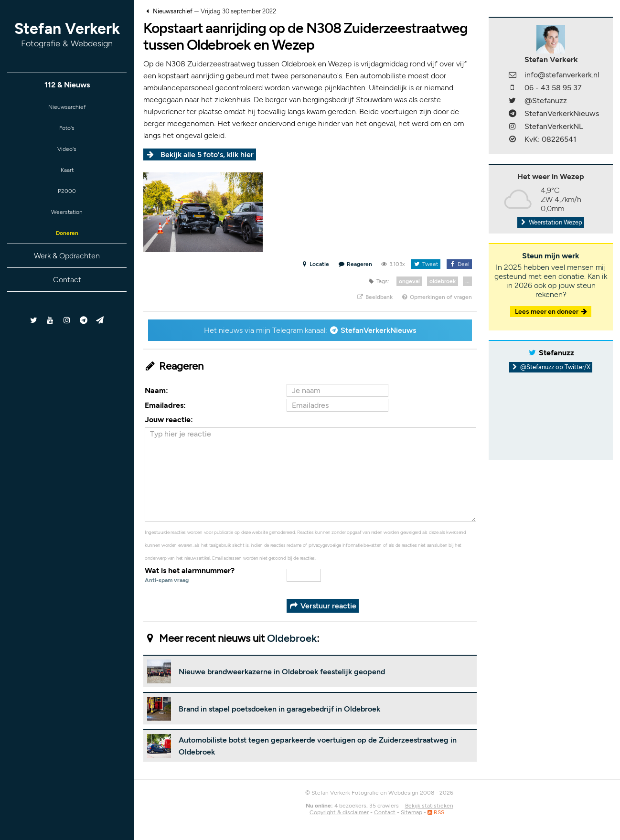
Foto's (67, 132)
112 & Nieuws (67, 85)
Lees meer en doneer (552, 312)
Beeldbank (374, 297)
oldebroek (443, 281)
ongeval (409, 281)
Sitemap (412, 812)
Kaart (67, 178)
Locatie (315, 264)
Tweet (425, 264)
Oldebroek (292, 638)
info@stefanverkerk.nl (562, 75)
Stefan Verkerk (67, 34)
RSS (436, 812)
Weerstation (67, 225)
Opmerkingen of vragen (437, 297)
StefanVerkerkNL (554, 126)
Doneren (67, 249)
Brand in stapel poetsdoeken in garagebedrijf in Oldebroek (279, 709)
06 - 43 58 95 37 (553, 88)
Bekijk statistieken (429, 806)
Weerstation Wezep (551, 222)
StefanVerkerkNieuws (378, 330)
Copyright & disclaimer (339, 812)
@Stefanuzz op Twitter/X (551, 367)
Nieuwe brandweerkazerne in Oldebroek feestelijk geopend (282, 672)
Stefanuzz (556, 353)
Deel (459, 264)
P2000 (67, 202)
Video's (67, 155)
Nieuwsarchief (67, 108)
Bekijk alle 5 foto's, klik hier (207, 154)
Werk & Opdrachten (67, 272)
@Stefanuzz (546, 101)
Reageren (355, 264)
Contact (67, 296)
